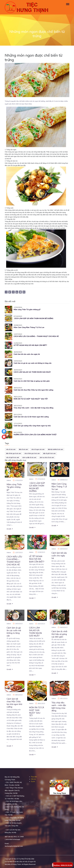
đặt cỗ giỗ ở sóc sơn (49, 453)
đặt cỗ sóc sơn (23, 449)
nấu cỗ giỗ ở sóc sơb (13, 458)
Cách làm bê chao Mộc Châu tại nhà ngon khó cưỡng (34, 390)
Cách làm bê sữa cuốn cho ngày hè (27, 354)
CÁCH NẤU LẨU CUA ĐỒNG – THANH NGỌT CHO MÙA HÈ (37, 336)
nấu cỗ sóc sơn (11, 449)
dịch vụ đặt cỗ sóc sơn (29, 458)
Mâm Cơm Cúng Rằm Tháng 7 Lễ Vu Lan (29, 327)
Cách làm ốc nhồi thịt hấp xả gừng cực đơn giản (32, 381)
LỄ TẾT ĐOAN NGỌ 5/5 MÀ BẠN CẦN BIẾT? (30, 345)
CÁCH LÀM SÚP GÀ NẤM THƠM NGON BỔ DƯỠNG (34, 319)
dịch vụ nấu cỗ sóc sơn (47, 458)
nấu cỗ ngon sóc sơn (38, 449)
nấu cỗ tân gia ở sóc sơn (32, 453)
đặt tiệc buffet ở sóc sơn (55, 449)
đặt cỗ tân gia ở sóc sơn (14, 453)
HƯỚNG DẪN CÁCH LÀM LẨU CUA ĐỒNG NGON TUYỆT (36, 435)
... (12, 525)
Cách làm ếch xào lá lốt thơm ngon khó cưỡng (32, 417)
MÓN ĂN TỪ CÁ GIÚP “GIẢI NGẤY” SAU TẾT (31, 399)
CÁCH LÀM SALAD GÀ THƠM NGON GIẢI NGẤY (32, 372)
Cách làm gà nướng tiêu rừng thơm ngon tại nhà (32, 426)
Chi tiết (10, 529)
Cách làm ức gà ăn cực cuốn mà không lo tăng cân (33, 363)
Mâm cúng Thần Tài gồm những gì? (27, 310)
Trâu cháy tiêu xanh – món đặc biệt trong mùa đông (34, 408)
